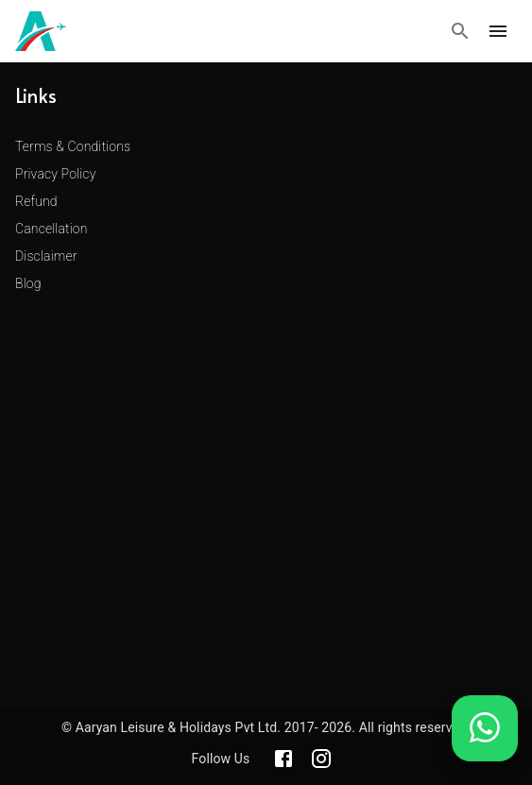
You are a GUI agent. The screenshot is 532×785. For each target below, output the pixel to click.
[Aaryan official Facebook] (283, 759)
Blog (28, 283)
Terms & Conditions (73, 146)
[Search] (460, 31)
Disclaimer (46, 256)
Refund (36, 201)
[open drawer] (498, 31)
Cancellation (51, 229)
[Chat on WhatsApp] (485, 742)
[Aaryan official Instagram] (321, 759)
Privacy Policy (55, 174)
